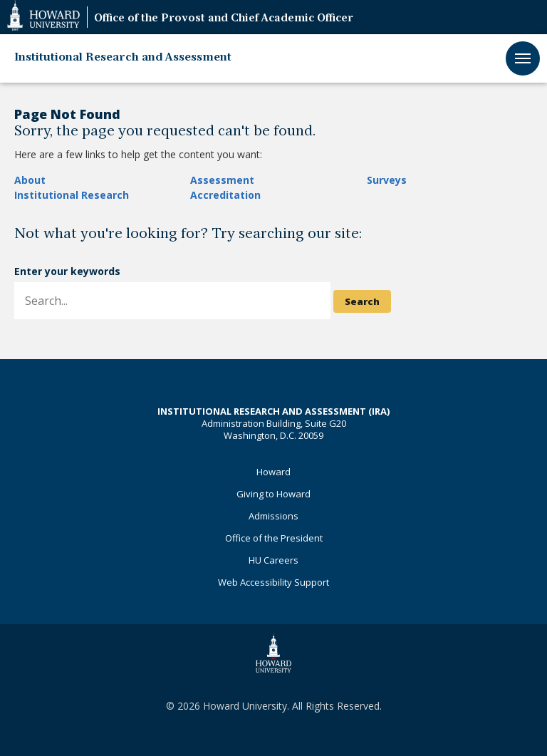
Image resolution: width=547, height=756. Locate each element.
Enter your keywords (67, 271)
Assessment (222, 180)
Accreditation (225, 195)
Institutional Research (72, 195)
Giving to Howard (273, 494)
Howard (273, 472)
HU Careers (273, 560)
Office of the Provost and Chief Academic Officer (224, 19)
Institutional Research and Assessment (123, 58)
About (30, 180)
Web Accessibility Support (273, 582)
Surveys (387, 180)
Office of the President (274, 538)
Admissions (273, 516)
